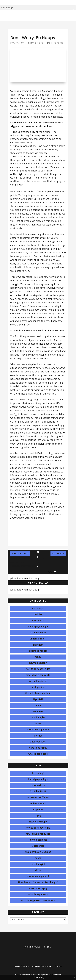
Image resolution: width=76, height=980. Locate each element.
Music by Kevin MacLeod (38, 693)
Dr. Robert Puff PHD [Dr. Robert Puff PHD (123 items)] (38, 797)
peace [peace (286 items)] (38, 858)
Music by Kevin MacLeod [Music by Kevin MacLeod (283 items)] (38, 852)
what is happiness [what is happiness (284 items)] (38, 894)
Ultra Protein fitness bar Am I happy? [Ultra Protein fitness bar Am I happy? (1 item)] (38, 882)
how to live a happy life (38, 675)
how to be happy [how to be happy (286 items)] (38, 822)
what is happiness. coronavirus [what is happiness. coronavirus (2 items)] (38, 900)
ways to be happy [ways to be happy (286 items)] (38, 888)
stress (38, 724)
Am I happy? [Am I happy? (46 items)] (38, 773)
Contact (59, 966)
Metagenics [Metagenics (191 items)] (38, 846)
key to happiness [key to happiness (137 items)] (38, 840)
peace (38, 705)
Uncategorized (38, 742)
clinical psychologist (38, 627)
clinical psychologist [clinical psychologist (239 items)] (38, 779)
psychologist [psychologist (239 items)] (38, 864)
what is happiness (38, 754)
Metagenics (38, 687)
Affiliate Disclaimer (42, 966)
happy (38, 657)
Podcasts (38, 712)
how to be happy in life (38, 669)
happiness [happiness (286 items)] (38, 810)
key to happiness (38, 681)
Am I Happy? (38, 608)
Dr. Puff (20, 43)
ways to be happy (38, 748)
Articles (38, 615)
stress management (38, 730)
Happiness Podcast (38, 651)
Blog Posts (57, 43)
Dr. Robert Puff (38, 633)
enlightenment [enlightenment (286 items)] (38, 804)
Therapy (38, 736)
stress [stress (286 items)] (38, 870)
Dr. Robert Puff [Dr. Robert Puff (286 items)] (38, 791)
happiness (38, 645)
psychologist (38, 718)
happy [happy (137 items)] (38, 816)
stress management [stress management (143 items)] (38, 876)
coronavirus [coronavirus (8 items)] (38, 785)
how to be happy (38, 663)
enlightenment (38, 639)
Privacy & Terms (21, 966)
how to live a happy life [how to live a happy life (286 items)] (38, 834)
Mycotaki (38, 699)
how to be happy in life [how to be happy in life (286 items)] (38, 828)
